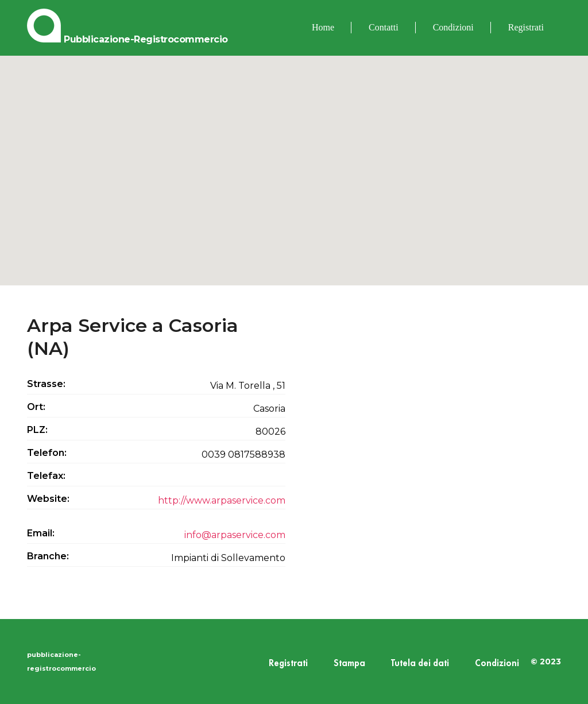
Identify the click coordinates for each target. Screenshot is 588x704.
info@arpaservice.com (235, 535)
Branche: (48, 556)
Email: (41, 533)
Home (323, 27)
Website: (48, 499)
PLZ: (37, 430)
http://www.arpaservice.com (222, 500)
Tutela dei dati (420, 664)
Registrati (526, 27)
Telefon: (47, 453)
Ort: (36, 407)
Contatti (384, 27)
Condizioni (453, 27)
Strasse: (46, 384)
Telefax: (46, 476)
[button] (294, 160)
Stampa (349, 664)
